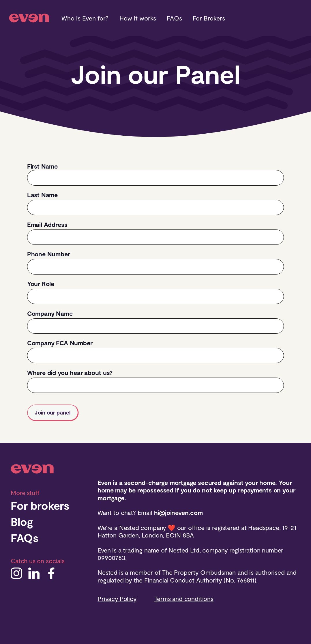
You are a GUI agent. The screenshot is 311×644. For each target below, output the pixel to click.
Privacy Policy (117, 598)
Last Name (42, 195)
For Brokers (209, 18)
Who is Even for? (85, 18)
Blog (22, 521)
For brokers (40, 505)
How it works (138, 18)
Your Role (41, 283)
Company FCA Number (60, 343)
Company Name (50, 313)
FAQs (174, 18)
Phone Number (49, 254)
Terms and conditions (184, 598)
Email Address (47, 224)
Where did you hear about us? (70, 372)
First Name (42, 166)
